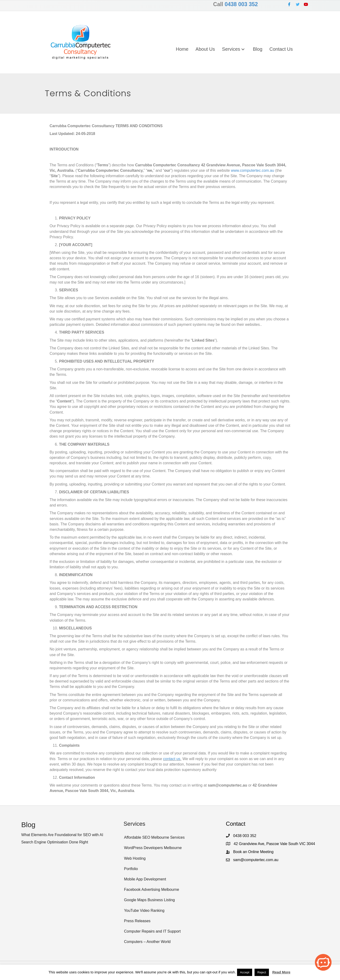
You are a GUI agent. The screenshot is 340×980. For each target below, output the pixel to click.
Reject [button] (262, 972)
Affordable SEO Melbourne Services (154, 837)
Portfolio (131, 869)
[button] (289, 4)
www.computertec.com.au (253, 170)
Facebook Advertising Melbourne (151, 890)
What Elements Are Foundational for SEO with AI (62, 835)
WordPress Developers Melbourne (153, 848)
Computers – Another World (147, 942)
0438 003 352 (241, 4)
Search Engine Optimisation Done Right (55, 842)
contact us (172, 759)
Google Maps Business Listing (149, 900)
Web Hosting (135, 858)
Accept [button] (245, 972)
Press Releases (137, 921)
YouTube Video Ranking (144, 911)
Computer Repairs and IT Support (152, 931)
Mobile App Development (145, 879)
